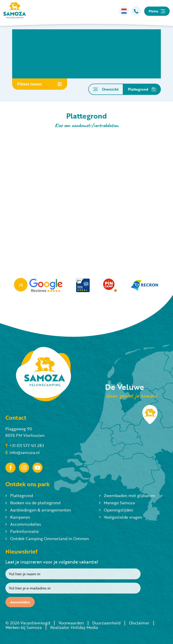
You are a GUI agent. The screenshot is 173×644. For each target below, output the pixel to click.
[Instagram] (24, 468)
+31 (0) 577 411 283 (25, 445)
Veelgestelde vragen (121, 517)
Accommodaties (23, 524)
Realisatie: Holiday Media (74, 627)
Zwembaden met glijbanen (127, 495)
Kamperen (18, 517)
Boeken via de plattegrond (33, 503)
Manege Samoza (117, 503)
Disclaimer (139, 623)
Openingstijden (116, 510)
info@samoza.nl (23, 452)
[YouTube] (38, 468)
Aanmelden (20, 602)
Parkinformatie (22, 531)
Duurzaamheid (106, 623)
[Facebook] (10, 468)
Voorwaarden (71, 623)
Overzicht (106, 89)
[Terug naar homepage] (15, 11)
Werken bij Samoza (24, 627)
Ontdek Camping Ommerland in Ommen (47, 539)
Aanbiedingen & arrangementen (38, 510)
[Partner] (38, 285)
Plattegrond (19, 495)
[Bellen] (136, 11)
